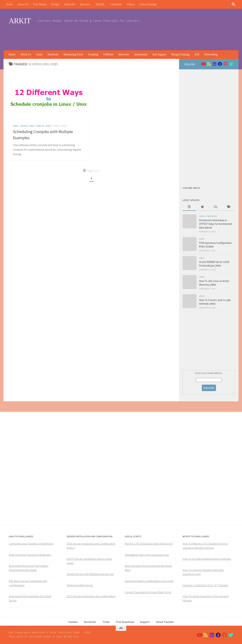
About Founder (165, 622)
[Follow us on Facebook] (220, 64)
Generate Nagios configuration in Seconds (149, 581)
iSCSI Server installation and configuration (91, 596)
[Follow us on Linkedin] (214, 64)
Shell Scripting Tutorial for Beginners (30, 555)
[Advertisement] (170, 36)
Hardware (53, 54)
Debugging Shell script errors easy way (147, 555)
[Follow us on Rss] (209, 64)
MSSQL (100, 4)
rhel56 (40, 126)
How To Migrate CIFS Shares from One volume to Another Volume (205, 546)
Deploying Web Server (80, 585)
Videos (131, 4)
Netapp (55, 4)
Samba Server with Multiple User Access (90, 574)
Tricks (202, 216)
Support (145, 622)
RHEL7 (49, 126)
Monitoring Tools (73, 54)
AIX (197, 54)
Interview (85, 4)
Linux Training (148, 4)
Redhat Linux (27, 126)
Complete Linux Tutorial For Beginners (31, 544)
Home (9, 4)
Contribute (116, 4)
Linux (39, 54)
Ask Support (159, 54)
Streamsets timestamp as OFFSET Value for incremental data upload (215, 224)
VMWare (108, 54)
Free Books (40, 4)
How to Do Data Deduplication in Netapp (207, 559)
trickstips (212, 216)
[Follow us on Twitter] (231, 64)
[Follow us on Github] (226, 64)
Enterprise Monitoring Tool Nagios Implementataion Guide (29, 568)
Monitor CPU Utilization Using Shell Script (149, 544)
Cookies (73, 622)
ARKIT (20, 21)
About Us (23, 4)
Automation (141, 54)
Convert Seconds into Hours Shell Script (148, 592)
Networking (211, 54)
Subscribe (70, 4)
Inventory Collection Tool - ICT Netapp (205, 585)
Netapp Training (180, 54)
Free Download (125, 622)
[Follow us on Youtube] (203, 64)
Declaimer (90, 622)
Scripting (93, 54)
